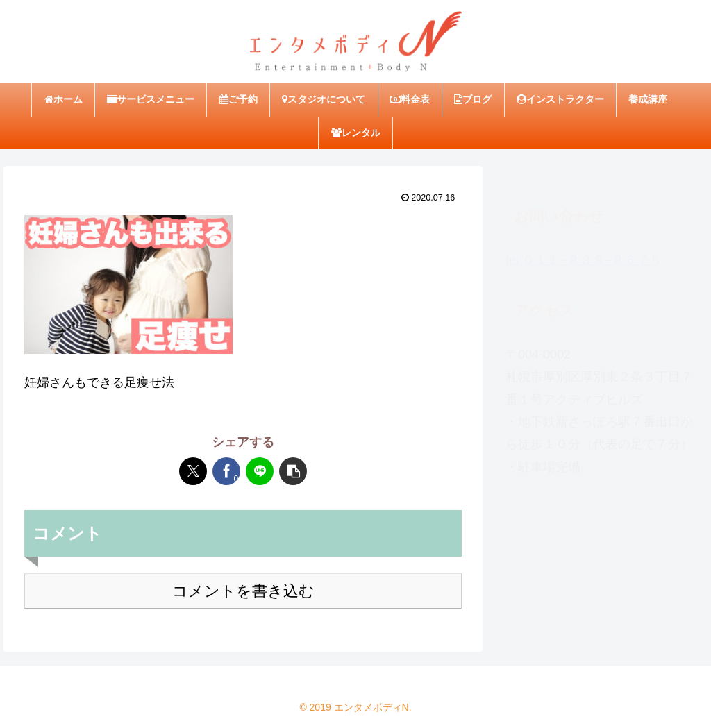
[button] (293, 471)
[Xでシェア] (193, 471)
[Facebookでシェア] (226, 471)
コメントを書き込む (243, 591)
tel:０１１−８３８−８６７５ (584, 253)
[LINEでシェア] (260, 471)
